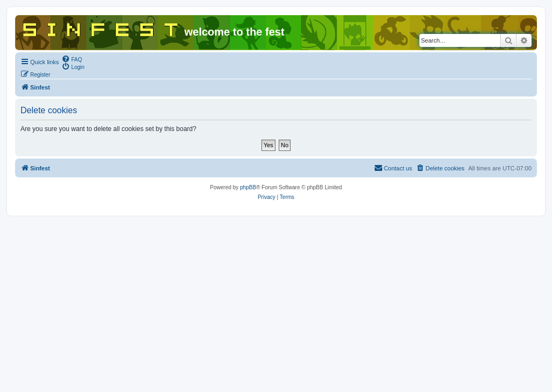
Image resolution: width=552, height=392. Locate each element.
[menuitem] (72, 59)
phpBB (248, 187)
